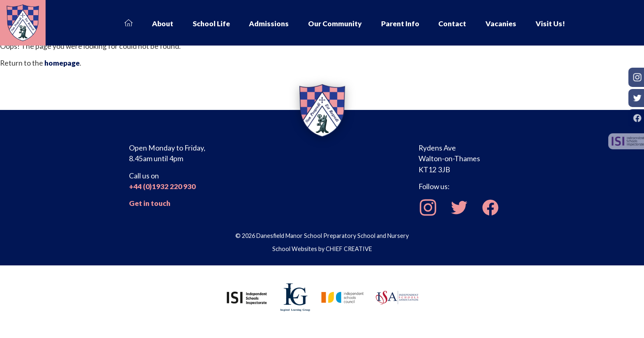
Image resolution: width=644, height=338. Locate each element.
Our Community (335, 24)
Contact (452, 24)
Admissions (269, 24)
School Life (211, 24)
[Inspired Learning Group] (295, 297)
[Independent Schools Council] (343, 297)
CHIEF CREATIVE (349, 249)
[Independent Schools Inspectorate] (247, 297)
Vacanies (501, 24)
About (163, 24)
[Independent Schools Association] (397, 297)
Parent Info (400, 24)
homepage (62, 63)
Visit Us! (550, 24)
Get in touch (150, 203)
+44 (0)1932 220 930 (162, 186)
